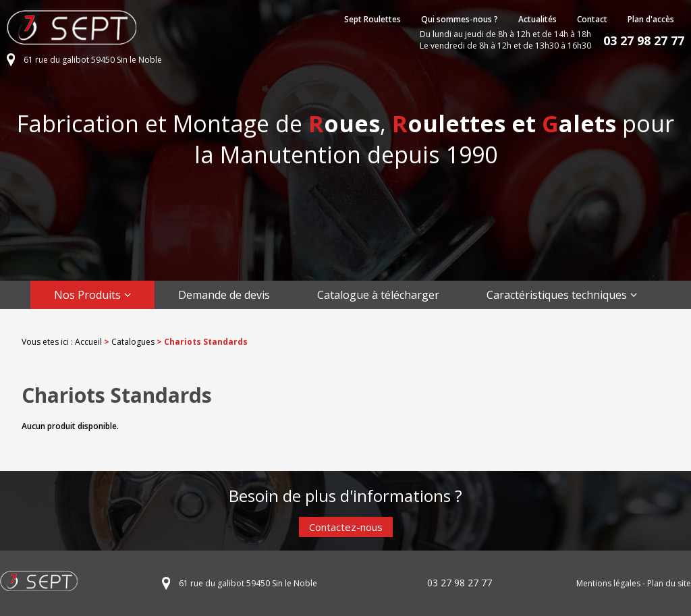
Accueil (88, 342)
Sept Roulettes (372, 19)
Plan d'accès (651, 19)
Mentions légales (608, 583)
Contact (592, 19)
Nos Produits (87, 295)
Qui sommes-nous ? (460, 19)
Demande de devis (224, 295)
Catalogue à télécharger (378, 295)
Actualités (537, 19)
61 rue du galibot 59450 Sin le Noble (93, 60)
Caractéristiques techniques (557, 295)
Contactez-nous (346, 527)
